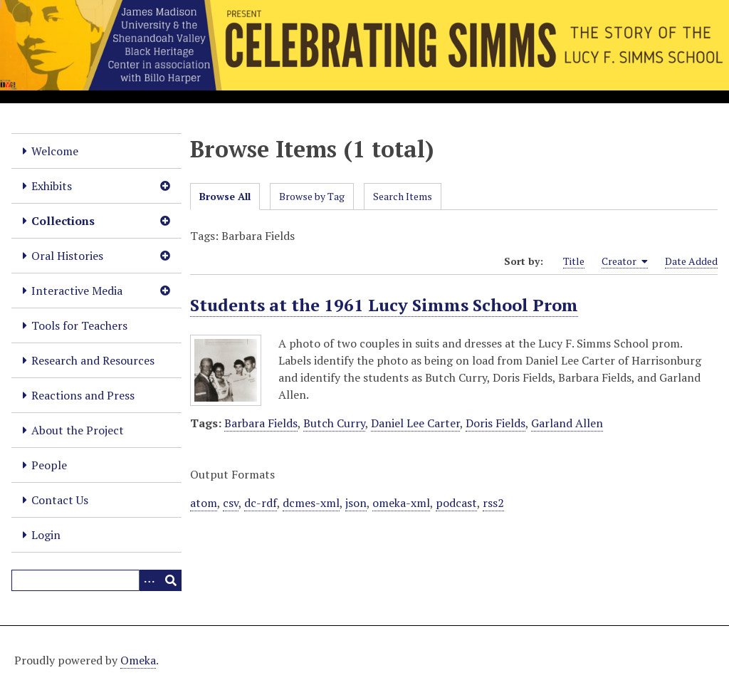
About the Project (78, 430)
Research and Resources (93, 360)
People (49, 465)
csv (231, 503)
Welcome (55, 151)
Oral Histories (67, 256)
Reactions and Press (83, 395)
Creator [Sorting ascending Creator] (625, 261)
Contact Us (60, 500)
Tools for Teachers (79, 325)
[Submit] (171, 580)
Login (46, 535)
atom (204, 503)
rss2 (493, 503)
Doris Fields (495, 423)
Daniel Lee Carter (415, 423)
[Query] (96, 580)
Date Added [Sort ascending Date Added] (691, 261)
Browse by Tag (312, 196)
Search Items (403, 196)
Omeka (138, 660)
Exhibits (52, 186)
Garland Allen (567, 423)
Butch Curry (334, 423)
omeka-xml (401, 503)
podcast (456, 503)
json (356, 503)
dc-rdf (261, 503)
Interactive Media (77, 291)
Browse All (225, 196)
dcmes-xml (311, 503)
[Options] (150, 580)
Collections (63, 221)
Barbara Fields (261, 423)
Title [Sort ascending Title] (574, 261)
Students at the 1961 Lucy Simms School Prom (384, 305)
